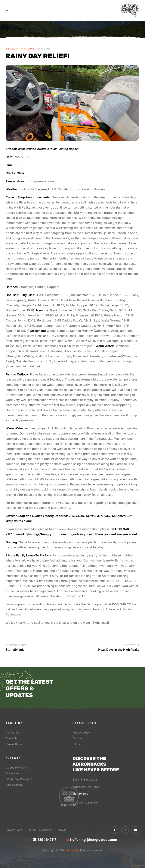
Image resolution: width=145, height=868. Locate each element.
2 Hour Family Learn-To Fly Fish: (29, 555)
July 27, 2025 (43, 49)
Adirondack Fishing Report (20, 49)
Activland (72, 850)
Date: (9, 157)
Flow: (9, 165)
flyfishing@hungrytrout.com (45, 534)
